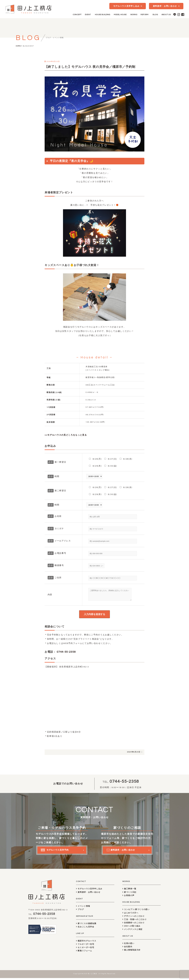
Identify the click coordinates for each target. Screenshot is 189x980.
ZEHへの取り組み (131, 928)
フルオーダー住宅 (85, 946)
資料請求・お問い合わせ (165, 6)
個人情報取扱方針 (131, 952)
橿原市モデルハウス (86, 943)
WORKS (134, 15)
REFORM (145, 15)
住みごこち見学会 (85, 929)
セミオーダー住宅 (85, 949)
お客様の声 (128, 897)
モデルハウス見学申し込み (126, 6)
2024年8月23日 (134, 754)
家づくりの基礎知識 (86, 925)
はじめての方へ (130, 915)
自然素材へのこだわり (133, 925)
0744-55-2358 (66, 654)
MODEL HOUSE (120, 15)
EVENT (88, 15)
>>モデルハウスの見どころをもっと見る (66, 435)
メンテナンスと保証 (132, 931)
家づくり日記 (129, 894)
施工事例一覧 (129, 891)
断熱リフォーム (84, 953)
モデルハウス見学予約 (57, 854)
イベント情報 (83, 908)
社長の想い (128, 945)
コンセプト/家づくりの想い (136, 911)
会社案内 (127, 949)
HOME (18, 46)
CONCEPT (77, 15)
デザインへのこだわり (133, 918)
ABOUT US (166, 15)
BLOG (155, 15)
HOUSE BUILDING (103, 15)
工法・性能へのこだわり (135, 921)
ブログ (80, 911)
